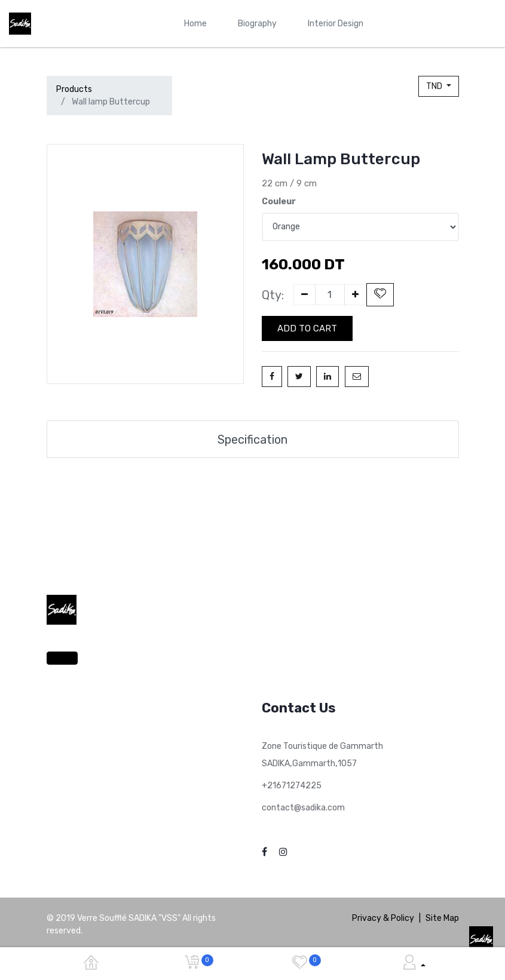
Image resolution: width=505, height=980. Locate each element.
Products (74, 89)
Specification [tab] (253, 439)
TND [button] (435, 86)
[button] (380, 295)
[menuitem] (195, 24)
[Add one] (355, 295)
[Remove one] (304, 295)
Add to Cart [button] (307, 328)
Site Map (442, 918)
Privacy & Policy (383, 918)
